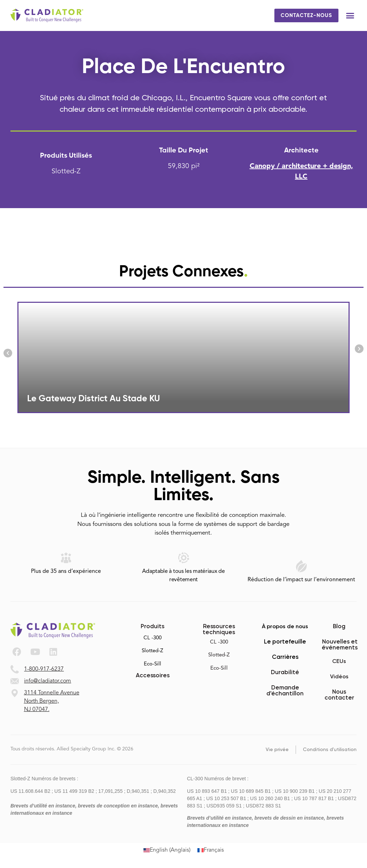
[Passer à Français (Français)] (211, 850)
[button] (350, 16)
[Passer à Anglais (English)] (167, 850)
